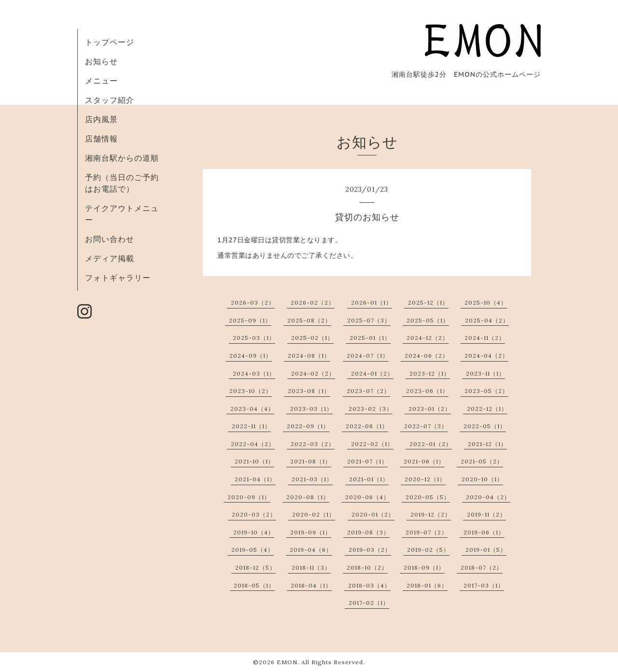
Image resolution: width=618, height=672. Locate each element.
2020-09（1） (249, 497)
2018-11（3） (311, 567)
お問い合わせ (110, 239)
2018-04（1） (311, 585)
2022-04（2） (253, 444)
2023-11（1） (485, 373)
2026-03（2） (253, 302)
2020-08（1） (308, 497)
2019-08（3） (368, 532)
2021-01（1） (369, 479)
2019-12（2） (431, 514)
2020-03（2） (254, 514)
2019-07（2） (427, 532)
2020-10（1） (482, 479)
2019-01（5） (486, 550)
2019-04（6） (311, 550)
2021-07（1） (367, 461)
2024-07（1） (368, 356)
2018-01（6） (427, 585)
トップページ (110, 42)
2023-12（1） (430, 373)
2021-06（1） (424, 461)
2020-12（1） (425, 479)
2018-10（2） (367, 567)
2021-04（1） (255, 479)
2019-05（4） (253, 550)
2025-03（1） (254, 338)
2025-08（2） (309, 320)
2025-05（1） (428, 320)
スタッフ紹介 (110, 100)
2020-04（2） (488, 497)
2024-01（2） (372, 373)
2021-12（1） (487, 444)
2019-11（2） (486, 514)
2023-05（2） (486, 391)
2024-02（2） (313, 373)
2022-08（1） (367, 426)
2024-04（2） (486, 356)
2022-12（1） (487, 409)
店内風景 (101, 119)
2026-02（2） (313, 302)
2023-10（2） (251, 391)
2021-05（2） (482, 461)
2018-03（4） (369, 585)
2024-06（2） (427, 356)
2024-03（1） (254, 373)
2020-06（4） (367, 497)
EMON (287, 662)
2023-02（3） (371, 409)
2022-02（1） (372, 444)
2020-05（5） (428, 497)
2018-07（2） (482, 567)
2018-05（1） (254, 585)
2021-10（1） (254, 461)
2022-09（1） (308, 426)
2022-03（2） (313, 444)
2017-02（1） (369, 603)
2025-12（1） (428, 302)
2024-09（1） (251, 356)
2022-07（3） (426, 426)
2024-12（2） (428, 338)
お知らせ (101, 61)
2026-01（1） (372, 302)
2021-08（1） (311, 461)
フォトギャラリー (118, 278)
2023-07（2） (368, 391)
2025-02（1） (312, 338)
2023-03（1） (311, 409)
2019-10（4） (254, 532)
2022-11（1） (251, 426)
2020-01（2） (373, 514)
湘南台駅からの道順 (122, 158)
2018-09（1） (424, 567)
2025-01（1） (370, 338)
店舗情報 (101, 139)
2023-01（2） (430, 409)
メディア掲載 (110, 258)
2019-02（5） (428, 550)
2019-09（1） (311, 532)
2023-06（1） (427, 391)
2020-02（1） (314, 514)
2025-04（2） (487, 320)
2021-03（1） (312, 479)
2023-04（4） (252, 409)
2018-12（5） (255, 567)
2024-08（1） (309, 356)
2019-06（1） (484, 532)
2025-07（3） (369, 320)
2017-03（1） (484, 585)
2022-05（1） (485, 426)
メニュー (101, 81)
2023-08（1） (309, 391)
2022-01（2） (431, 444)
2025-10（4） (486, 302)
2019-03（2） (370, 550)
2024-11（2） (485, 338)
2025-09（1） (250, 320)
